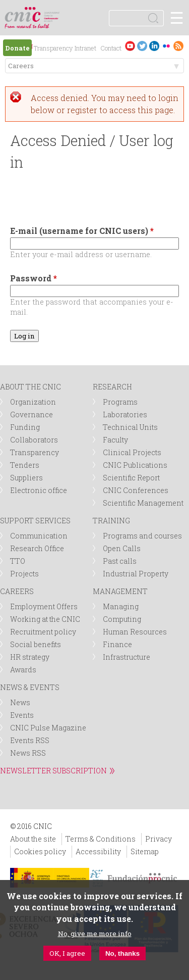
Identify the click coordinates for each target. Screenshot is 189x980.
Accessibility (98, 851)
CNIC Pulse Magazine (48, 728)
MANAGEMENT (120, 591)
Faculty (115, 440)
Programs (120, 402)
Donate (17, 48)
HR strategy (30, 657)
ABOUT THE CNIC (30, 387)
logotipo (53, 12)
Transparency (53, 48)
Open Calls (122, 548)
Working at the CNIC (45, 619)
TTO (18, 561)
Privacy (159, 839)
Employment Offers (44, 606)
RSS (178, 46)
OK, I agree (67, 953)
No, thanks (122, 953)
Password (34, 278)
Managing (121, 606)
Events (22, 715)
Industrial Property (136, 574)
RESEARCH (112, 387)
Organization (33, 402)
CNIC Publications (135, 465)
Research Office (37, 548)
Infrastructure (127, 657)
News (20, 702)
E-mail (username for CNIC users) (82, 231)
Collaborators (34, 440)
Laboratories (125, 414)
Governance (31, 414)
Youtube (130, 46)
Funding (25, 427)
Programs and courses (142, 536)
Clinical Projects (132, 452)
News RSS (28, 753)
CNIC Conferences (136, 490)
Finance (117, 644)
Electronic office (39, 490)
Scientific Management (143, 503)
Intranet (85, 48)
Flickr (166, 46)
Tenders (25, 465)
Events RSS (30, 740)
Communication (39, 536)
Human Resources (135, 632)
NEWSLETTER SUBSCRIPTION (53, 771)
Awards (23, 670)
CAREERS (17, 591)
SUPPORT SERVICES (35, 521)
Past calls (120, 561)
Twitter (142, 46)
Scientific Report (131, 478)
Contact (111, 48)
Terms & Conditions (101, 839)
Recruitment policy (43, 632)
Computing (122, 619)
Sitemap (145, 851)
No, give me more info (95, 934)
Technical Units (130, 427)
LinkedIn (154, 46)
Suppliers (26, 478)
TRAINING (111, 521)
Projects (24, 574)
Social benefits (36, 644)
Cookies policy (40, 851)
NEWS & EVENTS (30, 687)
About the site (33, 839)
